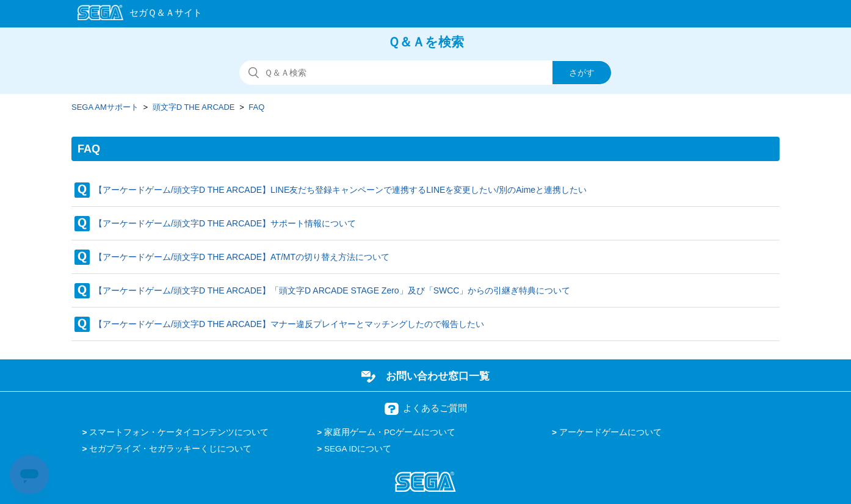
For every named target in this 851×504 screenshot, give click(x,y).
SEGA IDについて (358, 449)
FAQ (256, 107)
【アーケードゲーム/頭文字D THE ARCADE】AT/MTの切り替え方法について (242, 257)
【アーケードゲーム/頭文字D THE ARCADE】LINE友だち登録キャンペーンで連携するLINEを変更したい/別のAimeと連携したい (340, 190)
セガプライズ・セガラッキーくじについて (170, 449)
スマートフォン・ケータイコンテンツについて (179, 432)
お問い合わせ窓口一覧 (438, 376)
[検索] (425, 73)
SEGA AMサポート (105, 107)
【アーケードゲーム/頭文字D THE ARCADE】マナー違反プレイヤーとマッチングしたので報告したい (289, 324)
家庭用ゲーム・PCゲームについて (390, 432)
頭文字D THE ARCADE (194, 107)
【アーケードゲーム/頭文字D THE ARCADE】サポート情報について (225, 223)
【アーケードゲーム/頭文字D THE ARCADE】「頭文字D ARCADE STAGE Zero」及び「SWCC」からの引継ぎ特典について (332, 290)
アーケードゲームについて (610, 432)
